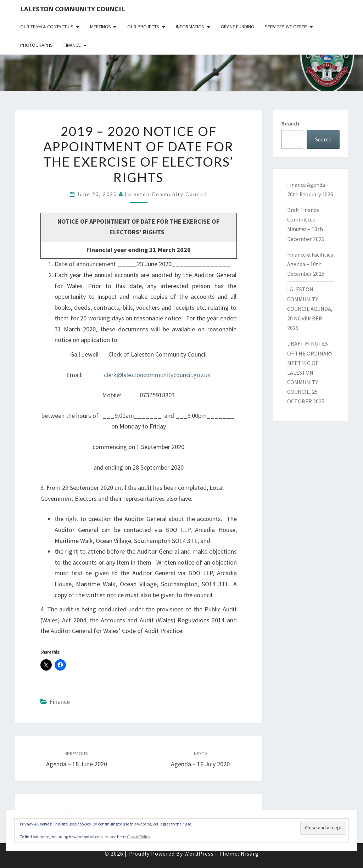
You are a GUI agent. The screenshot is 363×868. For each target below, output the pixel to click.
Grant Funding (238, 27)
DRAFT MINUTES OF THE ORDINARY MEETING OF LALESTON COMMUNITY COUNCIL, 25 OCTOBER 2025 (310, 372)
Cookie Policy (139, 837)
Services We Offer (286, 27)
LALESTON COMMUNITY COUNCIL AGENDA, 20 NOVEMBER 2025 (310, 309)
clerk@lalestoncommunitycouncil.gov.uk (157, 375)
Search (290, 123)
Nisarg (250, 853)
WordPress (199, 853)
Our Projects (143, 27)
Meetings (100, 27)
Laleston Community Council (73, 9)
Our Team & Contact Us (47, 27)
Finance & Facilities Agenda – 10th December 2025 (310, 264)
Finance (72, 45)
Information (190, 27)
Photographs (37, 45)
